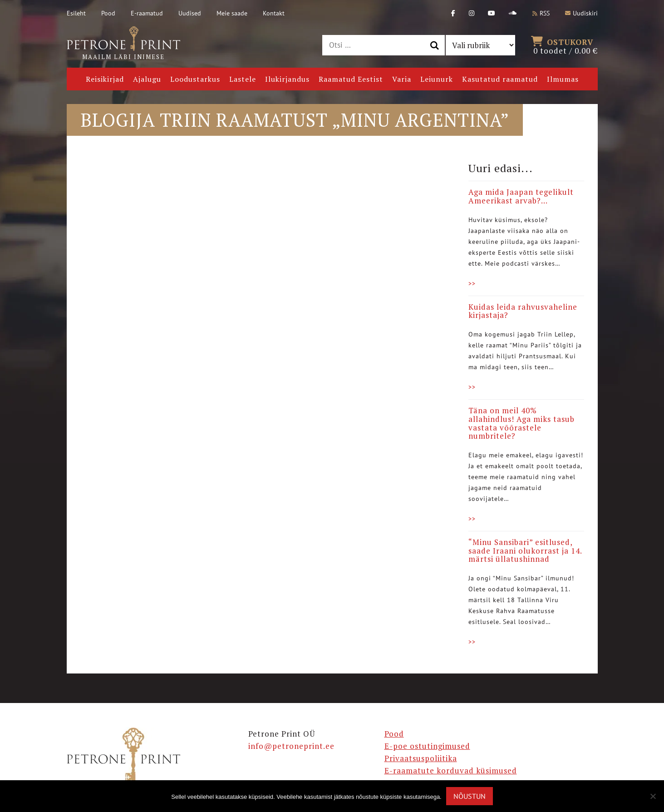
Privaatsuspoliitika (421, 758)
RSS (541, 13)
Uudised (190, 13)
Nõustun (470, 796)
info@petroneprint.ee (291, 746)
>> (472, 283)
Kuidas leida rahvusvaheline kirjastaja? (523, 311)
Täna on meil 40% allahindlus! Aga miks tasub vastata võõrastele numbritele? (521, 423)
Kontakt (274, 13)
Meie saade (232, 13)
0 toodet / (566, 45)
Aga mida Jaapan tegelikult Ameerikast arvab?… (521, 196)
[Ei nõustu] (653, 796)
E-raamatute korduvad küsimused (451, 770)
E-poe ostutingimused (427, 746)
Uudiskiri (581, 13)
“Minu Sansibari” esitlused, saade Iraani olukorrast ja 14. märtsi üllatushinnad (525, 550)
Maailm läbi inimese (123, 44)
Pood (108, 13)
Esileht (76, 13)
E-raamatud (147, 13)
